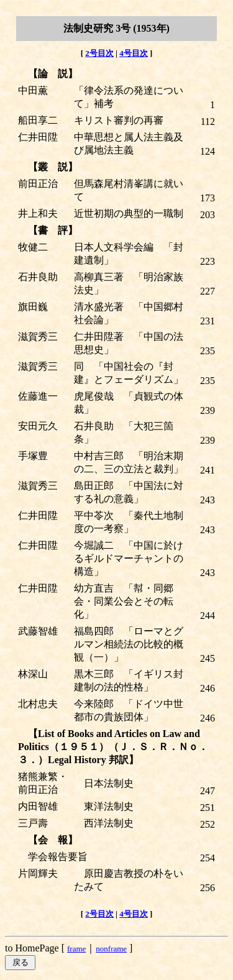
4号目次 (134, 53)
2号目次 (99, 53)
